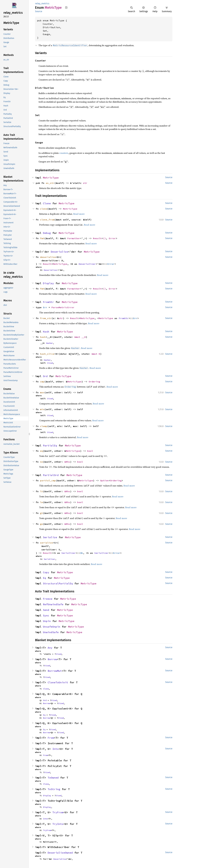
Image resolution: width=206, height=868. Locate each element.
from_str (46, 318)
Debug (47, 233)
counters (64, 153)
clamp (44, 426)
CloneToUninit (58, 682)
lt (41, 491)
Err (45, 307)
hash (43, 337)
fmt (42, 238)
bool (90, 451)
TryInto (58, 824)
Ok (82, 553)
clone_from (47, 220)
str (85, 183)
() (104, 238)
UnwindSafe (51, 632)
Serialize (50, 537)
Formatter (74, 238)
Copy (46, 572)
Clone (47, 203)
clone (44, 209)
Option (104, 480)
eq (41, 451)
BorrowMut (55, 671)
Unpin (47, 621)
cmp (42, 382)
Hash (46, 332)
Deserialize (59, 252)
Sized (50, 363)
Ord (45, 376)
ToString (54, 789)
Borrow (52, 659)
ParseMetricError (63, 307)
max (42, 392)
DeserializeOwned (60, 853)
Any (50, 648)
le (41, 502)
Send (46, 610)
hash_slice (47, 354)
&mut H (96, 354)
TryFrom (58, 812)
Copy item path (66, 7)
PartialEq (50, 446)
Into (56, 749)
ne (41, 462)
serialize (46, 543)
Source (39, 11)
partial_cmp (48, 480)
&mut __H (80, 337)
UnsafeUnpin (52, 627)
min (42, 409)
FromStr (48, 302)
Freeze (48, 599)
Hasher (49, 343)
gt (41, 513)
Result (97, 238)
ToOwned (53, 778)
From (51, 738)
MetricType (51, 178)
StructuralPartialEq (58, 583)
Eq (44, 578)
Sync (46, 615)
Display (48, 283)
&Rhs (67, 462)
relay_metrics (42, 4)
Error (112, 238)
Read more (79, 214)
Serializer (69, 553)
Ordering (94, 382)
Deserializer (87, 264)
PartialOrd (51, 475)
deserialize (48, 257)
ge (41, 524)
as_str (50, 183)
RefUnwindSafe (53, 604)
